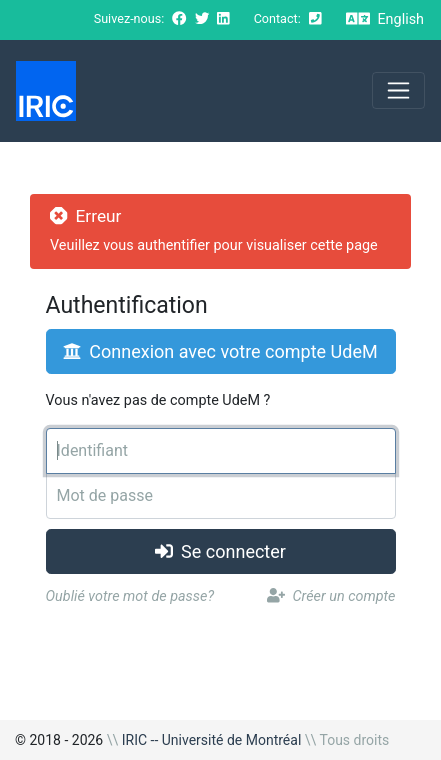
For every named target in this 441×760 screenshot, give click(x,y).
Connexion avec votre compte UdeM (220, 351)
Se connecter (220, 551)
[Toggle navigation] (398, 90)
